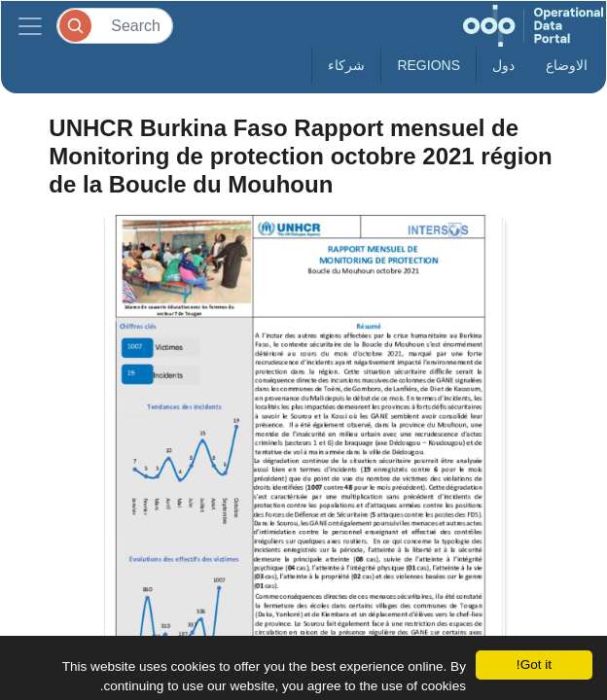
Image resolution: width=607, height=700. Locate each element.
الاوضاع (567, 65)
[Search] (115, 26)
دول (503, 65)
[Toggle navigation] (30, 26)
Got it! (534, 665)
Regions (428, 65)
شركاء (346, 65)
